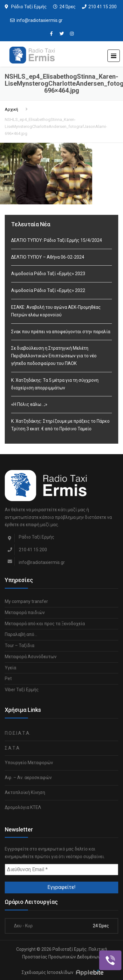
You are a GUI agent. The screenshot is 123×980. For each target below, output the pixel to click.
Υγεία (10, 668)
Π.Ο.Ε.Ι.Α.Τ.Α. (17, 733)
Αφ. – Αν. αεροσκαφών (28, 778)
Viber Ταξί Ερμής (22, 690)
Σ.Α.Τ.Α (12, 748)
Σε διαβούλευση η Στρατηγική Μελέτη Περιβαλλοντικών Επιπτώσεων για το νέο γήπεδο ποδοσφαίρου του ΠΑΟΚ (54, 356)
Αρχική (11, 109)
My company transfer (26, 601)
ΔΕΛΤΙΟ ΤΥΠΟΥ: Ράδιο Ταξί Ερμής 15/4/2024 (57, 240)
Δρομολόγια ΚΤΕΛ (23, 807)
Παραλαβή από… (21, 634)
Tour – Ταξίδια (20, 646)
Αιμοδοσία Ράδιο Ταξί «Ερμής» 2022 (48, 290)
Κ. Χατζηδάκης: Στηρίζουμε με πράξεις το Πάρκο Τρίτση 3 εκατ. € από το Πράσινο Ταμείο (60, 425)
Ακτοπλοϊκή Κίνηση (25, 792)
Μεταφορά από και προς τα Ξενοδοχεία (45, 624)
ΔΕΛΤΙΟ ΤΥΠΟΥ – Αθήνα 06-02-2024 (48, 257)
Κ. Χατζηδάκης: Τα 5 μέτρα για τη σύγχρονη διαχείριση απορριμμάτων (55, 384)
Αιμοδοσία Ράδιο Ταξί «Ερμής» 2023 (48, 274)
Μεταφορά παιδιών (25, 612)
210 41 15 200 (102, 7)
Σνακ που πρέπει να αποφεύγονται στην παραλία (61, 332)
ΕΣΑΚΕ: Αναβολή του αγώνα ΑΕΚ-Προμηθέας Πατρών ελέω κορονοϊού (56, 311)
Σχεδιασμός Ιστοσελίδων (48, 972)
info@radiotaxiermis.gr (40, 20)
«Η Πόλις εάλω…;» (29, 404)
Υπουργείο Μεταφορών (29, 763)
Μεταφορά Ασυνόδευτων (31, 657)
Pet (8, 679)
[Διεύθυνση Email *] (61, 870)
